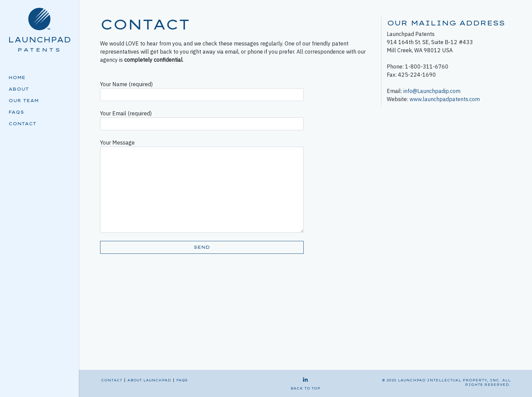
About (19, 89)
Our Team (24, 101)
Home (17, 78)
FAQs (16, 112)
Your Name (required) (202, 91)
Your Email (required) (202, 120)
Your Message (202, 186)
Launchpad (39, 40)
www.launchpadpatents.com (445, 99)
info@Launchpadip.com (432, 91)
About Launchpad (149, 380)
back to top (305, 388)
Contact (22, 124)
